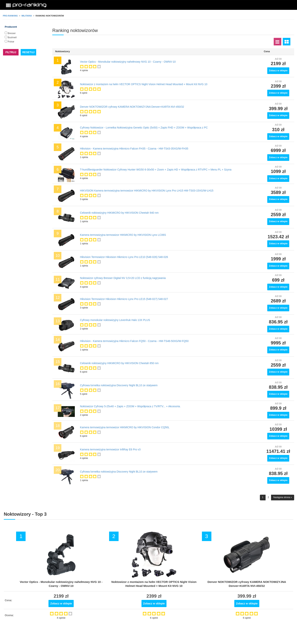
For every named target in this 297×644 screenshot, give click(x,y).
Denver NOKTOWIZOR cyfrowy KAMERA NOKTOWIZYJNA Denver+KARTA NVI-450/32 (132, 107)
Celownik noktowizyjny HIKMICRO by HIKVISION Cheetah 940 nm (119, 213)
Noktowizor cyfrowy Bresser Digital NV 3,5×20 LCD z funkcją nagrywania (123, 278)
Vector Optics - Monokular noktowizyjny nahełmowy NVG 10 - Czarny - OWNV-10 (128, 62)
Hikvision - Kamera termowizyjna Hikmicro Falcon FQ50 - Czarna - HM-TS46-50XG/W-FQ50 (134, 341)
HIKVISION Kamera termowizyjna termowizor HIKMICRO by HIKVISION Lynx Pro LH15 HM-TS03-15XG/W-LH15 (147, 191)
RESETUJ (29, 52)
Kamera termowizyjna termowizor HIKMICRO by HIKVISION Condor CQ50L (125, 427)
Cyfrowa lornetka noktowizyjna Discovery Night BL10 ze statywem (119, 385)
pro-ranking (10, 16)
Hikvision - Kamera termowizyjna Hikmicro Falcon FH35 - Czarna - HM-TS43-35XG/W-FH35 (134, 149)
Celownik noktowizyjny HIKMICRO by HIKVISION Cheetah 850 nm (119, 363)
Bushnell (12, 37)
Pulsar (11, 42)
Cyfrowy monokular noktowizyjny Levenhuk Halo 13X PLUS (115, 320)
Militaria (27, 16)
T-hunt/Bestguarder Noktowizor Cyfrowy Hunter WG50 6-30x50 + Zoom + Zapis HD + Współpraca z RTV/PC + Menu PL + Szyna (156, 170)
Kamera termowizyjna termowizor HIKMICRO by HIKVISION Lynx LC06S (123, 235)
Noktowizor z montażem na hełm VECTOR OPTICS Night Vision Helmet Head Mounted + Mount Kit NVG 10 (144, 84)
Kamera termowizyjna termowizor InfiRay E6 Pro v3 (110, 449)
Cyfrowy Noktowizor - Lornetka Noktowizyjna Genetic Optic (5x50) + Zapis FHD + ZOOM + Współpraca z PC (144, 128)
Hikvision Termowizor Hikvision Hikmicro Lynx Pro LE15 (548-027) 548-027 (124, 299)
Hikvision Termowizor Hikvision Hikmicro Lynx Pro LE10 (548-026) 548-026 (124, 257)
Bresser (12, 33)
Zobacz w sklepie (278, 71)
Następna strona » (283, 497)
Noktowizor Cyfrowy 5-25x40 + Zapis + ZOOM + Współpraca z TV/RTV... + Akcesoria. (130, 406)
